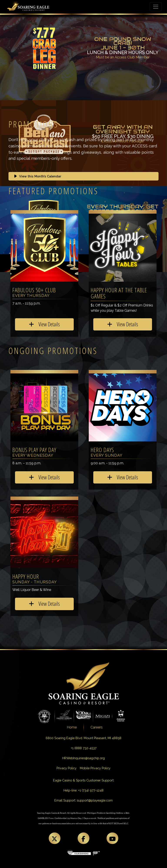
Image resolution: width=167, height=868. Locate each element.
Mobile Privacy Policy (95, 768)
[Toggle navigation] (156, 7)
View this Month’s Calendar (37, 176)
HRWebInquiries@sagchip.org (83, 758)
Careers (97, 727)
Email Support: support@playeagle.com (83, 800)
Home (72, 727)
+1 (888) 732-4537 (84, 748)
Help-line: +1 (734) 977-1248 (83, 790)
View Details (44, 324)
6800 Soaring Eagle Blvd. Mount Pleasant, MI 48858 (83, 738)
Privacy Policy (67, 768)
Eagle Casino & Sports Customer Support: (84, 780)
